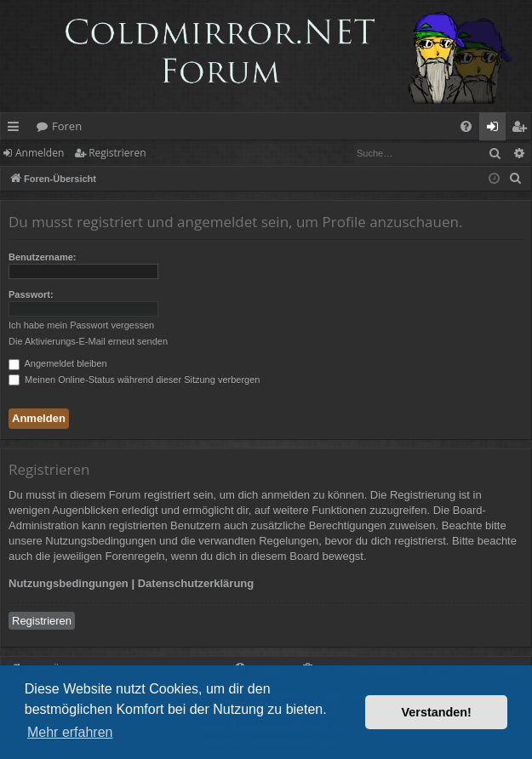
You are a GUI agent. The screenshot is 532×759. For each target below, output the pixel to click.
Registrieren (117, 153)
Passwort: (31, 294)
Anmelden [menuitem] (497, 129)
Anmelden (40, 153)
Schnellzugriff (17, 129)
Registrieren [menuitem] (523, 129)
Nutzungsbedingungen (69, 583)
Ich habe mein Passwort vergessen (81, 325)
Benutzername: (42, 257)
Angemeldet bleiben (58, 363)
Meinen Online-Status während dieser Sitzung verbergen (134, 379)
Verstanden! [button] (437, 712)
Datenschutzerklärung (196, 583)
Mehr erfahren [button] (70, 732)
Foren (67, 126)
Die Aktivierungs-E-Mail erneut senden (88, 341)
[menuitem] (466, 126)
